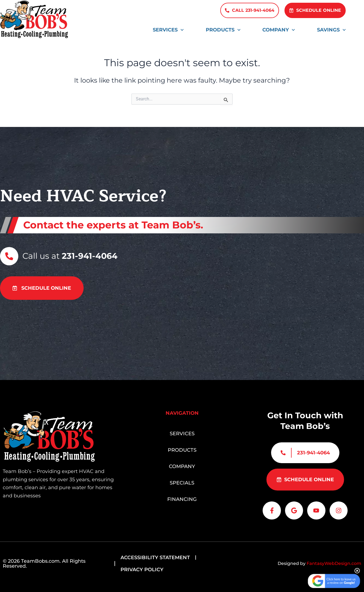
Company (279, 30)
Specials (182, 481)
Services (168, 30)
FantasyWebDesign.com (334, 563)
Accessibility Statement (155, 558)
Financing (182, 498)
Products (223, 30)
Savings (331, 30)
